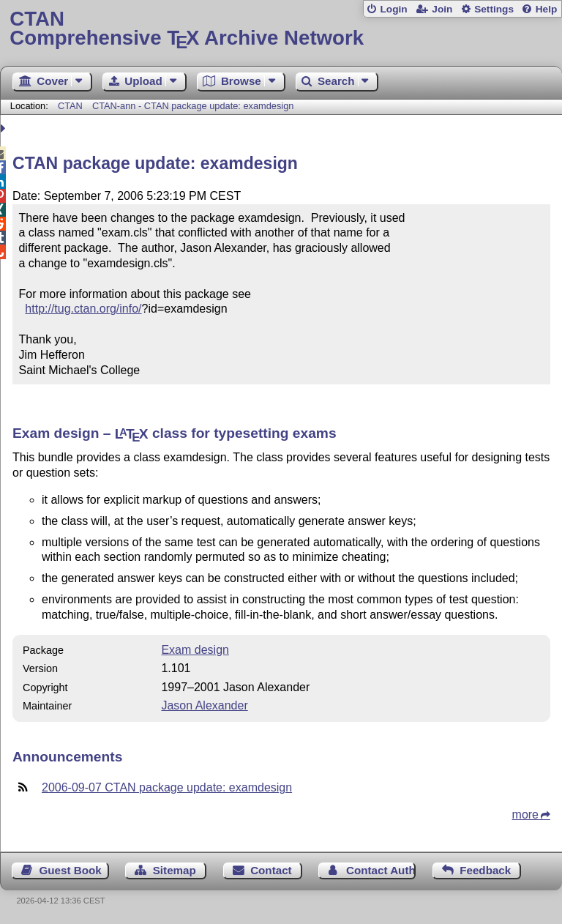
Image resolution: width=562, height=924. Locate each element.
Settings (494, 9)
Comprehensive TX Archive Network (281, 29)
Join (442, 9)
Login (393, 9)
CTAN (70, 106)
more (525, 815)
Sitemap (175, 870)
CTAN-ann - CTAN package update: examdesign (193, 106)
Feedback (485, 870)
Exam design (195, 650)
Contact (271, 870)
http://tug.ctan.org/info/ (83, 309)
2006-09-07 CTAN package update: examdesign (167, 787)
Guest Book (71, 870)
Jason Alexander (204, 705)
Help (547, 9)
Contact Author (381, 870)
